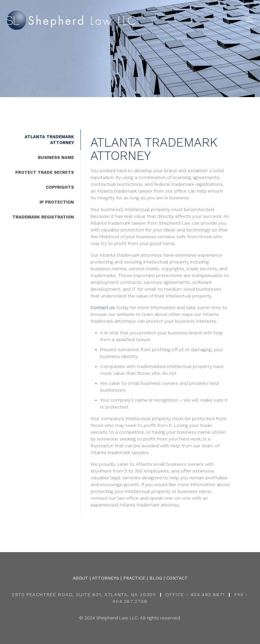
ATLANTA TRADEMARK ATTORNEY (49, 140)
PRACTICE (134, 578)
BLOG (156, 578)
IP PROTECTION (57, 202)
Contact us (103, 307)
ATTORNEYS (106, 578)
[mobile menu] (250, 19)
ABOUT (80, 578)
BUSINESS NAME (56, 157)
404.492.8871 (208, 594)
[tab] (40, 140)
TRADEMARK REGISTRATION (43, 217)
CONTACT (177, 578)
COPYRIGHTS (60, 187)
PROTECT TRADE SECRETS (45, 172)
